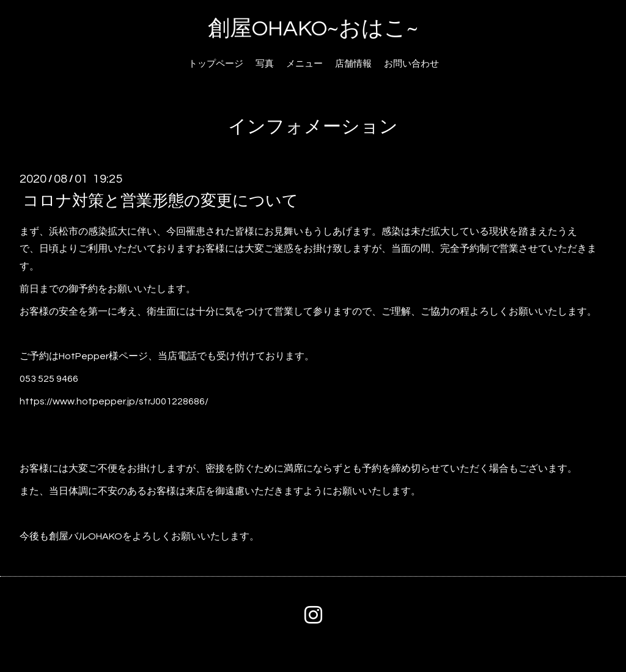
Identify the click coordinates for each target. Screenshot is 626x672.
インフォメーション (313, 127)
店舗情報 (353, 64)
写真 (265, 64)
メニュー (304, 64)
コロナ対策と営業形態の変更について (160, 200)
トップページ (216, 64)
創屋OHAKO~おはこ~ (313, 29)
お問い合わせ (411, 64)
